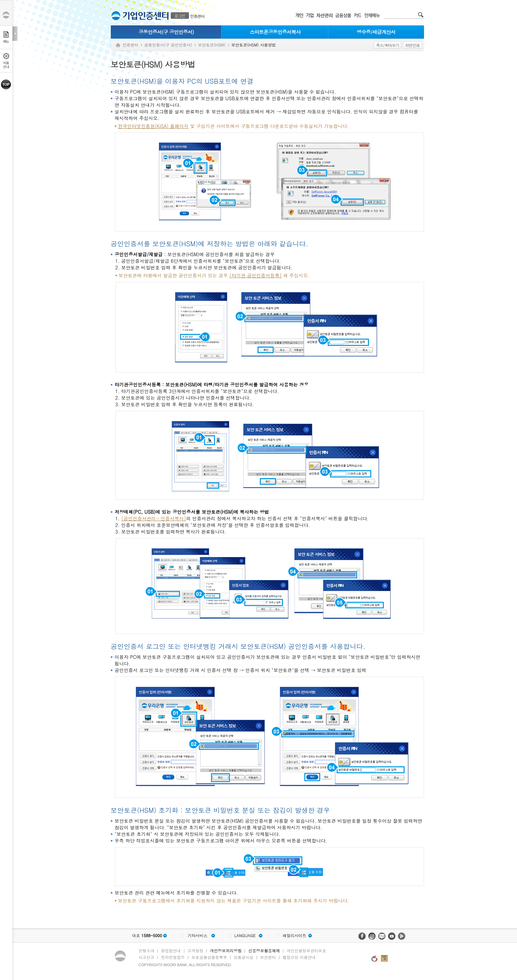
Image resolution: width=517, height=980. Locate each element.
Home (118, 45)
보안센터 (268, 957)
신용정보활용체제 (264, 950)
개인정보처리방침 (226, 950)
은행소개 (146, 950)
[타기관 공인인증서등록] (256, 275)
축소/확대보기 (387, 45)
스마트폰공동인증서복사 (275, 32)
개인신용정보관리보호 (306, 950)
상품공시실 (244, 957)
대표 (147, 935)
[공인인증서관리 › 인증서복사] (154, 518)
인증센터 (198, 16)
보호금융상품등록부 (209, 957)
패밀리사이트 (294, 935)
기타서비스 (198, 935)
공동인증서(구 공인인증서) (166, 32)
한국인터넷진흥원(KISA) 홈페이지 (153, 126)
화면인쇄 (412, 45)
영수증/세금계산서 (376, 32)
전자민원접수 (173, 957)
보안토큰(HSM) (212, 45)
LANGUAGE (245, 935)
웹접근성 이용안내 (299, 957)
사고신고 (146, 957)
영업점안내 (171, 950)
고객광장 (195, 950)
